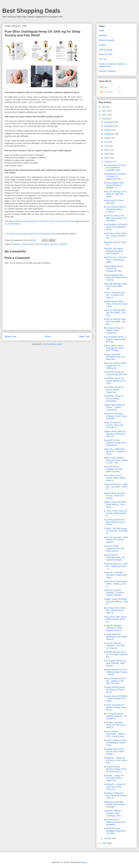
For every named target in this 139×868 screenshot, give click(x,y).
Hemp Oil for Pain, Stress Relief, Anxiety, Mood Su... (115, 619)
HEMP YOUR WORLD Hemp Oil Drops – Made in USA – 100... (116, 460)
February (109, 162)
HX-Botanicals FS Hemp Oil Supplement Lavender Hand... (115, 168)
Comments (107, 92)
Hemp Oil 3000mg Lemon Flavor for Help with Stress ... (115, 194)
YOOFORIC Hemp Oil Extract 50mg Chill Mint (115, 373)
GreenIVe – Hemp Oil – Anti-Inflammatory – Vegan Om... (114, 778)
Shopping (54, 244)
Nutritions (103, 35)
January (108, 838)
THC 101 (103, 59)
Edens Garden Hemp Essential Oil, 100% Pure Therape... (114, 348)
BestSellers (16, 244)
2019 (104, 843)
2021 (104, 115)
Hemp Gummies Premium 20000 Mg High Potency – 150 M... (116, 672)
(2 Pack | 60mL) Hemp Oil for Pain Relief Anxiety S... (115, 513)
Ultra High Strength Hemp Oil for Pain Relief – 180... (115, 286)
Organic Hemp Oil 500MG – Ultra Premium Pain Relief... (115, 699)
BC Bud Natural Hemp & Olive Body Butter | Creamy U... (115, 209)
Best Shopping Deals (31, 11)
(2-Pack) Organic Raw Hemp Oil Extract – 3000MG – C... (114, 185)
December (109, 122)
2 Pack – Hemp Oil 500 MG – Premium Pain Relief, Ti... (114, 295)
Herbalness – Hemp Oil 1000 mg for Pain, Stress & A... (114, 787)
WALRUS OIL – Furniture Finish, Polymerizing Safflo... (115, 260)
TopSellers (63, 244)
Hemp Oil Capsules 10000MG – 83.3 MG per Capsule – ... (114, 646)
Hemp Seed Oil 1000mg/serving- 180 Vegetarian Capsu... (114, 557)
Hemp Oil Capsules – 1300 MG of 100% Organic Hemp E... (113, 628)
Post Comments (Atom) (53, 344)
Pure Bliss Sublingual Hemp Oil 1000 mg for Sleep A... (115, 725)
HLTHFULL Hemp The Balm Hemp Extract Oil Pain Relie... (115, 218)
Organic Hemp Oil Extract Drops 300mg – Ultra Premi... (115, 504)
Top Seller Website (12, 224)
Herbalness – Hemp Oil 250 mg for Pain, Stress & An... (115, 760)
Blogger (84, 862)
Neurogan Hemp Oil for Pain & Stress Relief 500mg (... (114, 751)
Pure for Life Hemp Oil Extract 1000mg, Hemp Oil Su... (115, 707)
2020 (104, 119)
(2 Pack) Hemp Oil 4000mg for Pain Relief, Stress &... (115, 637)
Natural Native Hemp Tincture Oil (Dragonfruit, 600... (113, 269)
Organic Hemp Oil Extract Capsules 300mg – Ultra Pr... (116, 602)
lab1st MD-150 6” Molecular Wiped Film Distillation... (115, 822)
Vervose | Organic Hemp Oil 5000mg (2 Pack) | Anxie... (115, 743)
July (106, 142)
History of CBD (105, 54)
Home (48, 337)
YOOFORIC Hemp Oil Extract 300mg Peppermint (114, 390)
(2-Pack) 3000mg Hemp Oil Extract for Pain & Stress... (115, 690)
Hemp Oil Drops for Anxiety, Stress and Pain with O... (114, 425)
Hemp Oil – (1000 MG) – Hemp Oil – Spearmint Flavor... (115, 452)
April (107, 154)
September (109, 134)
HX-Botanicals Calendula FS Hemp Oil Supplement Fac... (115, 176)
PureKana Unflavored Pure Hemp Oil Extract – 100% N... (116, 796)
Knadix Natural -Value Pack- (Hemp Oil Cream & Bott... (116, 304)
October (108, 130)
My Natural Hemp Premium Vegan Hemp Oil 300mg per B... (115, 769)
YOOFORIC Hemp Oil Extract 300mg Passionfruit (114, 398)
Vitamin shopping (106, 40)
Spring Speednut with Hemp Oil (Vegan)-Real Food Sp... (115, 277)
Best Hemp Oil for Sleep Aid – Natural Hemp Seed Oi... (115, 610)
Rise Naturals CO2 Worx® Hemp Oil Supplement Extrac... (116, 227)
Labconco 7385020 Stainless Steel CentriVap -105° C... (114, 813)
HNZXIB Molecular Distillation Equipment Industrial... (115, 831)
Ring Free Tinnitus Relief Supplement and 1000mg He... (115, 366)
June (107, 146)
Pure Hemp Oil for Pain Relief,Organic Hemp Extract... (114, 522)
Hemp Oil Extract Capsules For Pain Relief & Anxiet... (113, 469)
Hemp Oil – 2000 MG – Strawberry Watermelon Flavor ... (116, 575)
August (108, 138)
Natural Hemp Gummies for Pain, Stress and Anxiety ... (115, 496)
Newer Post (10, 337)
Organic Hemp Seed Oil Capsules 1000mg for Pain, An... (115, 434)
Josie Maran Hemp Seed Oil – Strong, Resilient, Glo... (115, 236)
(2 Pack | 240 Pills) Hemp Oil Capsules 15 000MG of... (116, 531)
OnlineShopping (42, 244)
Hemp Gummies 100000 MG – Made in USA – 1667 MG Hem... (115, 681)
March (107, 158)
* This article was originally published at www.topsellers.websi (30, 234)
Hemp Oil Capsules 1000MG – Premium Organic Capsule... (114, 593)
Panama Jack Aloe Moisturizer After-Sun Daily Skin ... (114, 357)
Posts (104, 87)
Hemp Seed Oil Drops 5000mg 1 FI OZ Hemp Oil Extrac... (115, 416)
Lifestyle (102, 45)
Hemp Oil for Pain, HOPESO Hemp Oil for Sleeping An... (115, 443)
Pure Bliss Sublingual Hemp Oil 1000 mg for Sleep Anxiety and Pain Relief (43, 221)
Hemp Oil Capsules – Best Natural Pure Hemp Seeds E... (116, 540)
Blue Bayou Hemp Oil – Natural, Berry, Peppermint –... (114, 330)
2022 (104, 111)
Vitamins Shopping (107, 71)
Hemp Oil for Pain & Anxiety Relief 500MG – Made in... (116, 478)
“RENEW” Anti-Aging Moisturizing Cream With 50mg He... (114, 251)
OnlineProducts (28, 244)
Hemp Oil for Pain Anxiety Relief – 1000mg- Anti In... (115, 584)
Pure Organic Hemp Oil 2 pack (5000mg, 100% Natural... (115, 663)
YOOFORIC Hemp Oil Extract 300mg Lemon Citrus (115, 381)
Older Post (84, 337)
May (106, 150)
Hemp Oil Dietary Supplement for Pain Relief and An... (114, 548)
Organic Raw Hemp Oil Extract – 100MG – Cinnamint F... (114, 407)
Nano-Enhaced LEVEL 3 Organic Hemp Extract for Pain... (115, 339)
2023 (104, 107)
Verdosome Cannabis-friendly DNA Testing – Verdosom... (115, 804)
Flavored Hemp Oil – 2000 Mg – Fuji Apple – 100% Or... (116, 487)
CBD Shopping (105, 50)
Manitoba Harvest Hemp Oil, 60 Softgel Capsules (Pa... (116, 654)
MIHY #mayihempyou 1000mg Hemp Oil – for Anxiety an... (115, 716)
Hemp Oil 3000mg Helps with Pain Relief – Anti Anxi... (115, 313)
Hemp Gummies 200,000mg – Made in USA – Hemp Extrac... (115, 734)
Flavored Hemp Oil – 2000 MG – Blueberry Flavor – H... (116, 566)
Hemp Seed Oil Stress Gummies (114, 202)
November (109, 126)
